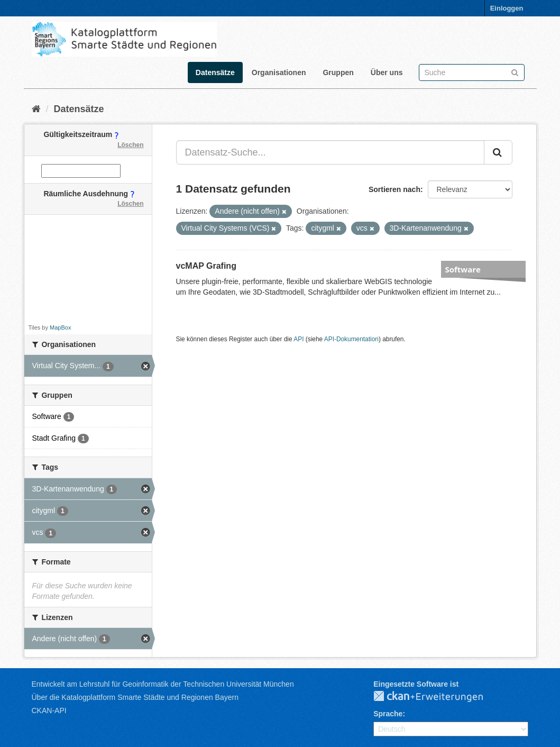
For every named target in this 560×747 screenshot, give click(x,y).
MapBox (60, 327)
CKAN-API (49, 710)
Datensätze (215, 72)
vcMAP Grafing (206, 266)
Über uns (387, 72)
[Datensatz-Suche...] (330, 152)
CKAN (437, 697)
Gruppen (338, 72)
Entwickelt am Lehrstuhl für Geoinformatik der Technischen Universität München (163, 684)
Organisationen (279, 72)
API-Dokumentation (351, 339)
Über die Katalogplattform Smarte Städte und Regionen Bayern (135, 697)
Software (463, 269)
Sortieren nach (394, 189)
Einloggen (507, 8)
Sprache (388, 714)
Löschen (130, 145)
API (299, 339)
